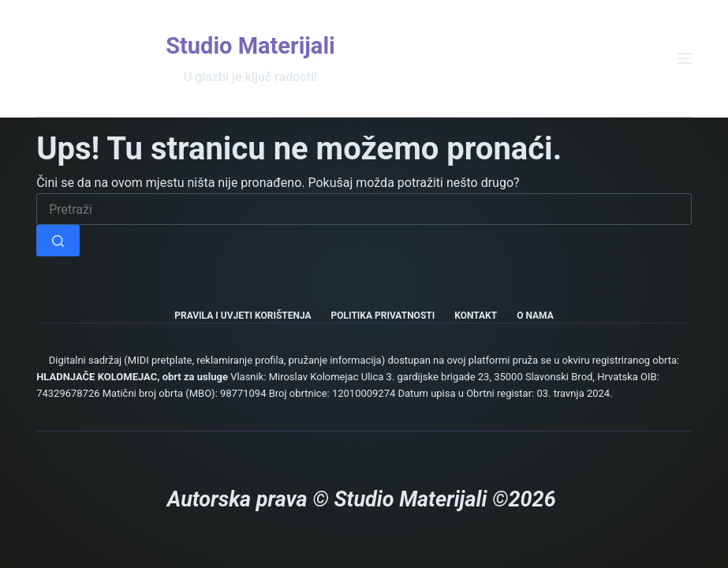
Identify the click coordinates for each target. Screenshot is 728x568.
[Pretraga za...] (364, 209)
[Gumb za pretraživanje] (58, 241)
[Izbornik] (685, 58)
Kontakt (476, 316)
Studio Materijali (250, 46)
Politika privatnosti (383, 316)
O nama (535, 316)
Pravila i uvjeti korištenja (243, 316)
